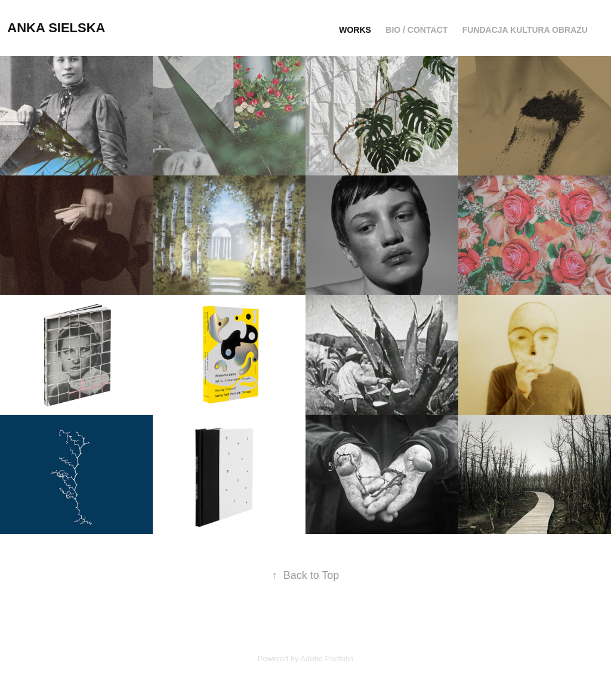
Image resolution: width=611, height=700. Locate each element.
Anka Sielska (56, 28)
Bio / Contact (416, 30)
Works (355, 30)
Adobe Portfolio (327, 659)
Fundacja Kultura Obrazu (525, 30)
